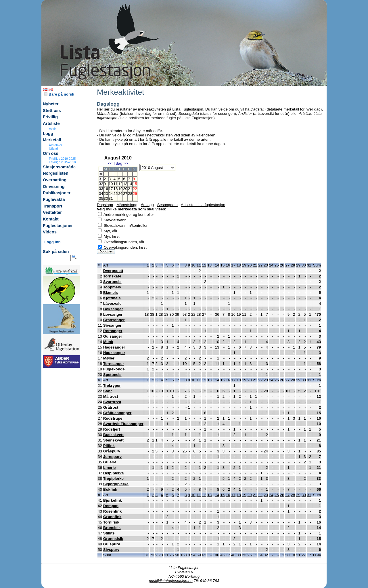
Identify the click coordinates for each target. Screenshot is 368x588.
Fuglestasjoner (58, 226)
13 (125, 184)
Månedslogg (127, 205)
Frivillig (50, 117)
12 (120, 184)
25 (115, 194)
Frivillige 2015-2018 (62, 162)
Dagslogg (105, 205)
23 (106, 194)
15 (222, 265)
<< (110, 163)
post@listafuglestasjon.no (171, 581)
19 (120, 189)
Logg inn (52, 242)
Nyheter (51, 104)
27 (125, 194)
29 (298, 265)
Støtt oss (52, 111)
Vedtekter (52, 212)
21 (130, 189)
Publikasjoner (57, 193)
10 (111, 184)
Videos (50, 232)
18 (115, 189)
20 (125, 189)
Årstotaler (55, 145)
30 (106, 198)
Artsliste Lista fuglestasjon (203, 205)
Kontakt (51, 219)
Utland (53, 149)
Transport (53, 206)
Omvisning (54, 187)
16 (106, 189)
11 (115, 184)
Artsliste (51, 123)
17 (111, 189)
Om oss (51, 153)
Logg (48, 134)
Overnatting (55, 180)
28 (130, 194)
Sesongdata (167, 205)
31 (111, 198)
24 (111, 194)
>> (126, 163)
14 (130, 184)
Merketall (52, 140)
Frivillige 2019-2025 (62, 159)
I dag (118, 163)
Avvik (52, 129)
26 (120, 194)
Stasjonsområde (59, 167)
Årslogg (147, 205)
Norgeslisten (56, 173)
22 (260, 265)
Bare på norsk (59, 94)
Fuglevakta (54, 199)
